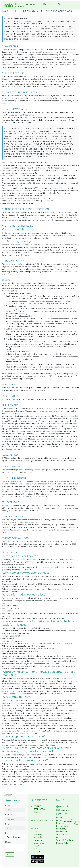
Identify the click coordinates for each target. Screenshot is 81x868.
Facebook (64, 806)
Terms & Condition (65, 840)
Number (9, 815)
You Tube (64, 814)
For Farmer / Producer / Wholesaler (62, 829)
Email (8, 824)
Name (8, 806)
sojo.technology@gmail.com (44, 745)
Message (9, 842)
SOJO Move (46, 4)
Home (18, 4)
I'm (7, 833)
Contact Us (20, 6)
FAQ (59, 4)
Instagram (64, 810)
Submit (10, 854)
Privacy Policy (63, 843)
